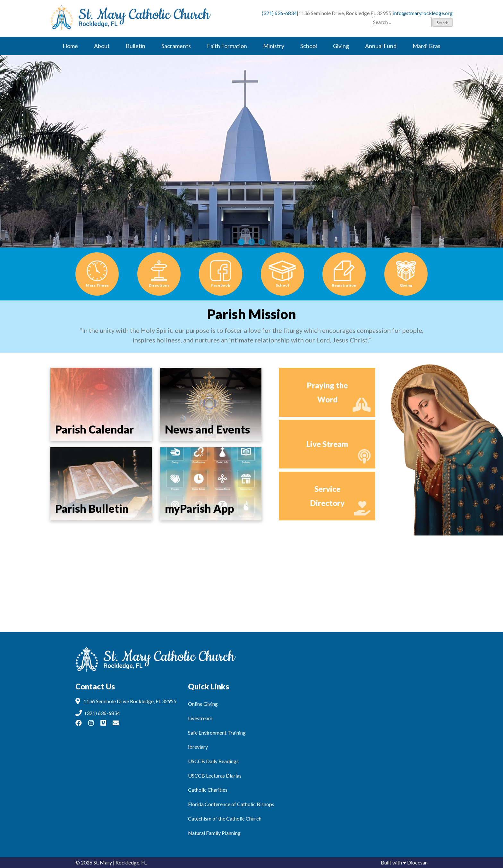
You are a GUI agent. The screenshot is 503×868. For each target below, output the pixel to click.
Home (70, 46)
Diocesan (417, 862)
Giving (341, 46)
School (309, 46)
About (102, 46)
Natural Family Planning (214, 833)
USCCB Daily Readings (213, 761)
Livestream (200, 718)
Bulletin (136, 46)
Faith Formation (227, 46)
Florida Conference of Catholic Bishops (231, 804)
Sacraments (176, 46)
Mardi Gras (426, 46)
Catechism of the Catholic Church (225, 818)
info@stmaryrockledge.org (423, 13)
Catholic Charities (208, 790)
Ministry (274, 46)
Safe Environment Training (217, 733)
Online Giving (203, 704)
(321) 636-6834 (279, 13)
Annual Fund (381, 46)
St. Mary (103, 862)
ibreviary (198, 747)
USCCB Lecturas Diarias (215, 775)
